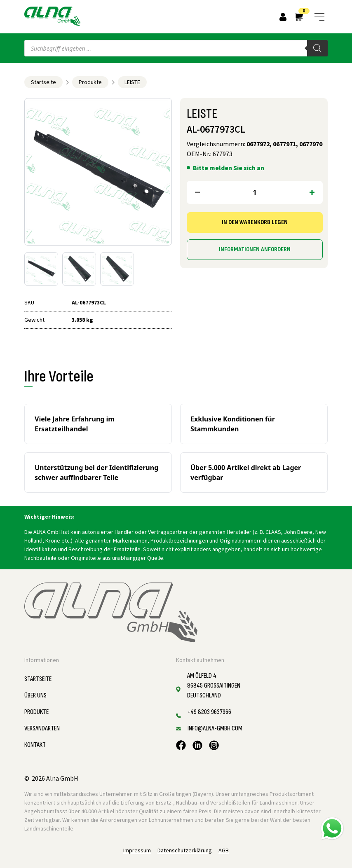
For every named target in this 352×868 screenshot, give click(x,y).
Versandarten (42, 729)
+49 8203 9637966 (209, 712)
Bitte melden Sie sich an (229, 168)
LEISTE (132, 82)
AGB (224, 850)
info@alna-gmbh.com (215, 729)
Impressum (137, 850)
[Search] (317, 48)
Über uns (35, 696)
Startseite (43, 82)
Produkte (90, 82)
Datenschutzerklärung (185, 850)
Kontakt (35, 745)
